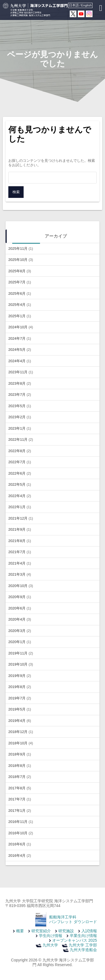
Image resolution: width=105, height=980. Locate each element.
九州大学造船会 (83, 950)
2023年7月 (17, 395)
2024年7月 (17, 338)
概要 (20, 931)
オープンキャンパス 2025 (75, 940)
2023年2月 (17, 417)
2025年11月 (18, 249)
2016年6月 (17, 844)
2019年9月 (17, 676)
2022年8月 (17, 451)
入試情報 (89, 931)
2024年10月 (18, 327)
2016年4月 (17, 856)
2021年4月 (17, 563)
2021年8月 (17, 541)
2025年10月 (18, 260)
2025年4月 (17, 305)
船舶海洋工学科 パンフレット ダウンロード (73, 919)
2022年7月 (17, 462)
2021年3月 (17, 574)
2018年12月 (18, 732)
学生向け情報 (51, 936)
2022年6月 (17, 473)
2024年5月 (17, 350)
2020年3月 (17, 631)
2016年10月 (18, 833)
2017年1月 (17, 811)
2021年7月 (17, 552)
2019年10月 (18, 664)
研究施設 (66, 931)
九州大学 (50, 945)
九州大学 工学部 (83, 945)
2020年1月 (17, 642)
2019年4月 (17, 721)
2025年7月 (17, 282)
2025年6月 (17, 294)
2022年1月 (17, 507)
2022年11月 (18, 439)
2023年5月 (17, 406)
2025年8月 (17, 271)
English (86, 5)
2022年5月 (17, 484)
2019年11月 (18, 653)
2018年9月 (17, 754)
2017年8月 (17, 788)
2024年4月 (17, 361)
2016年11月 (18, 822)
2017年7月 (17, 799)
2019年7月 (17, 698)
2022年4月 (17, 496)
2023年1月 (17, 428)
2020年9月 (17, 597)
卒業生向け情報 (83, 936)
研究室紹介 (41, 931)
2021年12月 (18, 518)
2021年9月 (17, 529)
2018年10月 (18, 743)
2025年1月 (17, 316)
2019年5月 (17, 709)
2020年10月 (18, 586)
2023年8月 (17, 383)
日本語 (74, 5)
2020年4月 (17, 619)
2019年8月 (17, 687)
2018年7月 (17, 777)
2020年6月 (17, 608)
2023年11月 (18, 372)
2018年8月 (17, 766)
